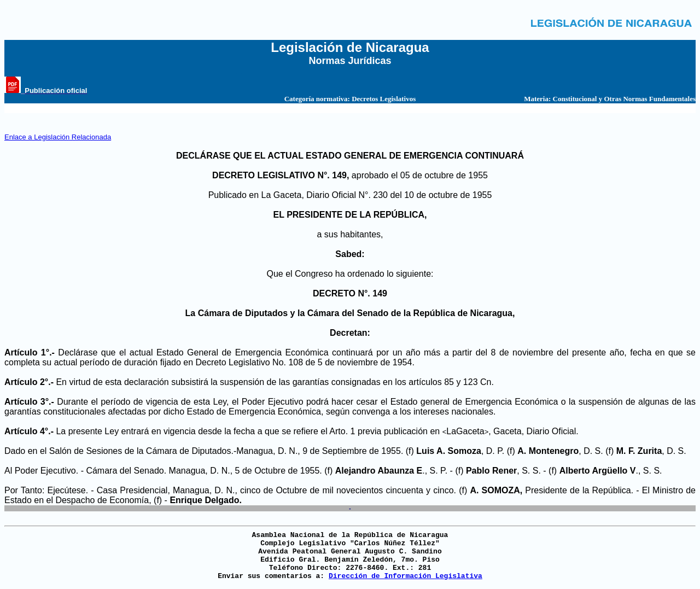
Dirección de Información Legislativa (406, 576)
